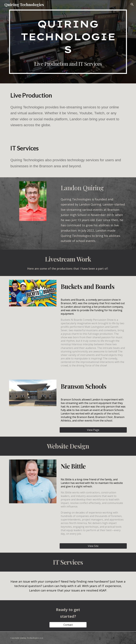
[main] (68, 42)
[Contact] (68, 625)
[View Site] (93, 546)
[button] (132, 4)
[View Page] (93, 430)
